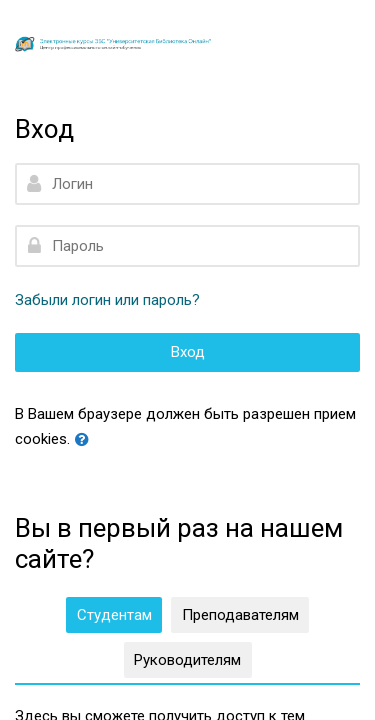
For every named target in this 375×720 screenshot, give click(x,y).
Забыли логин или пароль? (107, 300)
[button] (86, 440)
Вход (188, 352)
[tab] (114, 615)
